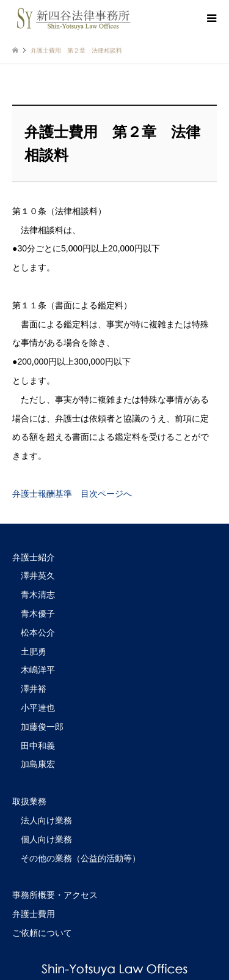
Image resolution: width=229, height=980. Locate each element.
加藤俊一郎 (42, 727)
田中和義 (38, 746)
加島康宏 (38, 764)
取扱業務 (29, 801)
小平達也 (38, 708)
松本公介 (38, 633)
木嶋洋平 (38, 670)
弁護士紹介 (34, 557)
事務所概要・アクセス (55, 895)
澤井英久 (38, 576)
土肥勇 (34, 651)
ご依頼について (42, 933)
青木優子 (38, 614)
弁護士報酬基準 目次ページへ (72, 494)
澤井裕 (34, 689)
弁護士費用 (34, 914)
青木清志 (38, 595)
